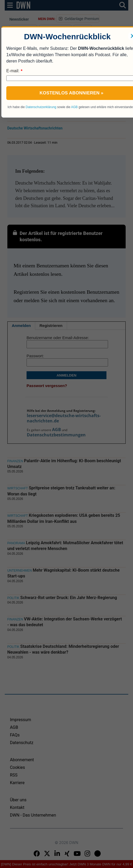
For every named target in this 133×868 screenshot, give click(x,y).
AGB (74, 107)
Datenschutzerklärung (41, 107)
